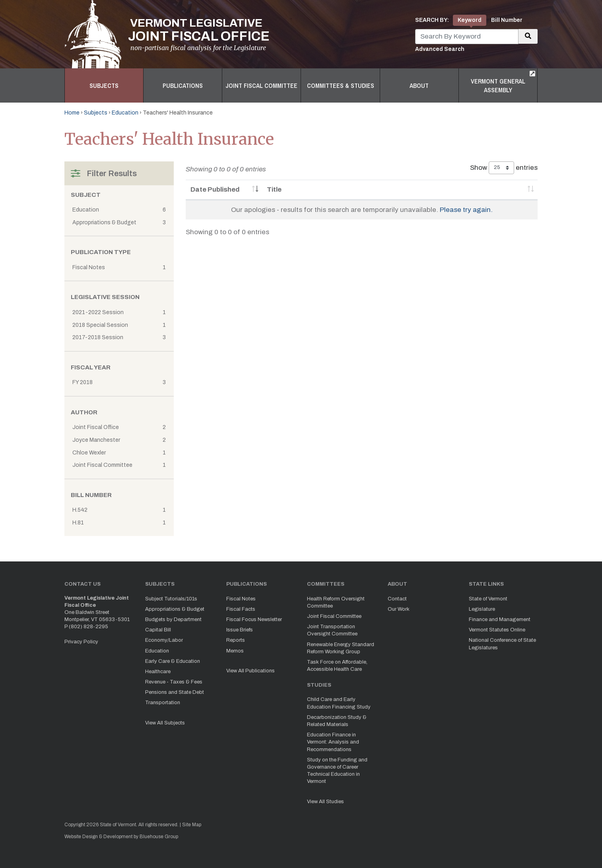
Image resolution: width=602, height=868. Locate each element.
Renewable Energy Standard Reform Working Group (341, 648)
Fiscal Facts (241, 609)
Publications (183, 85)
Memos (235, 651)
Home (72, 113)
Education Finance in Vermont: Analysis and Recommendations (333, 742)
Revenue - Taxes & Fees (174, 682)
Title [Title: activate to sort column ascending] (274, 189)
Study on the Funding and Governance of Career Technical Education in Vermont (337, 771)
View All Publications (251, 671)
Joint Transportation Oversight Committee (332, 630)
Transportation (163, 703)
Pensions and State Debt (175, 692)
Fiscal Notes (241, 599)
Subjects (104, 85)
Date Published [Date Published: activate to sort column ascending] (215, 189)
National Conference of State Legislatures (502, 644)
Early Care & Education (173, 661)
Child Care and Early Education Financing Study (339, 703)
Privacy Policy (81, 642)
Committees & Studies (341, 85)
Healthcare (158, 672)
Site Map (192, 825)
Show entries (504, 168)
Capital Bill (158, 630)
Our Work (399, 609)
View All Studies (325, 802)
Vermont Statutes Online (497, 630)
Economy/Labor (164, 640)
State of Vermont (488, 599)
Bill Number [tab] (507, 20)
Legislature (482, 609)
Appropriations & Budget (175, 609)
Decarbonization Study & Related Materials (337, 721)
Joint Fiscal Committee (261, 85)
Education (125, 113)
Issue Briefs (240, 630)
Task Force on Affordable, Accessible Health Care (337, 666)
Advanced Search (440, 49)
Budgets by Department (173, 619)
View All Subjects (165, 723)
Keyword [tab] (470, 20)
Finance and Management (500, 619)
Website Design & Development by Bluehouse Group (121, 837)
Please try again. (466, 210)
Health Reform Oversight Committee (336, 602)
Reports (236, 640)
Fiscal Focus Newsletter (254, 619)
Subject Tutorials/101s (171, 599)
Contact (397, 599)
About (419, 85)
